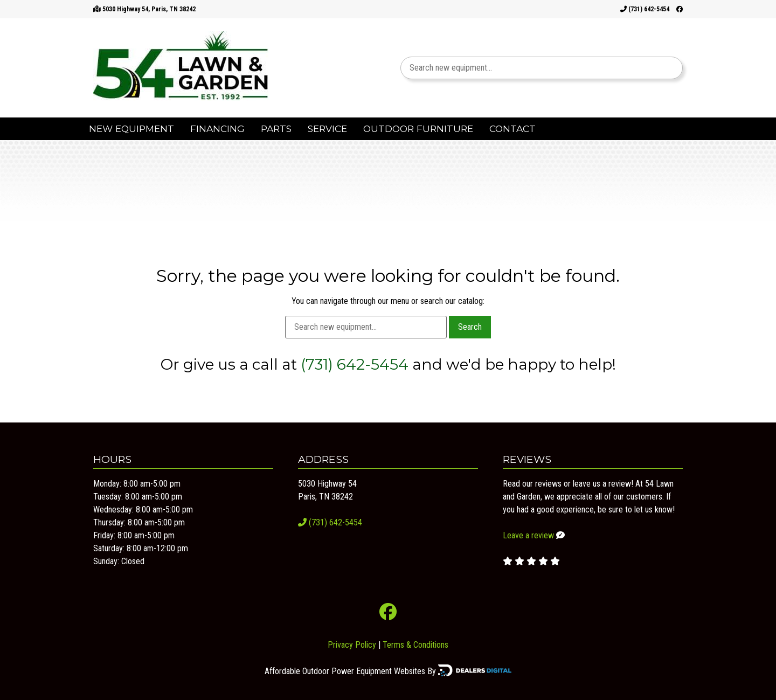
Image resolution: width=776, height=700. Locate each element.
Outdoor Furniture (418, 129)
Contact (512, 129)
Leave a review (528, 535)
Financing (217, 129)
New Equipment (131, 129)
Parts (276, 129)
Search (470, 327)
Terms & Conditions (415, 645)
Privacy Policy (352, 645)
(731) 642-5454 (645, 9)
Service (327, 129)
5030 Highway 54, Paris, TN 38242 (149, 9)
